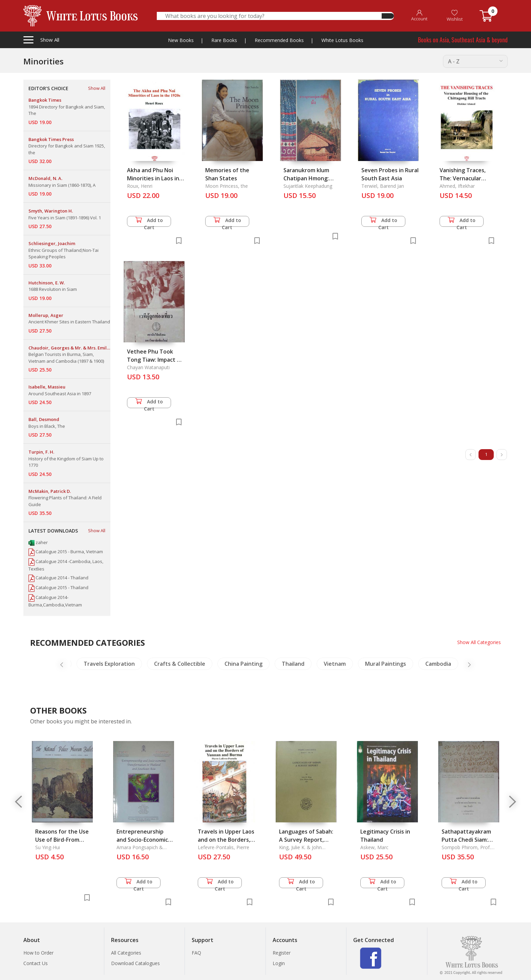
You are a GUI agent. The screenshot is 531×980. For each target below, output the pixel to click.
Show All (97, 88)
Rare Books (224, 40)
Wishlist (455, 16)
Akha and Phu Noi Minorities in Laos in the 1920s (153, 178)
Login (279, 963)
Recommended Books (279, 40)
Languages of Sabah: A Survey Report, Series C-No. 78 (306, 840)
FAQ (196, 953)
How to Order (38, 953)
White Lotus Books (342, 40)
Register (282, 953)
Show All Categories (479, 642)
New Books (181, 40)
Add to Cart (149, 222)
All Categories (126, 953)
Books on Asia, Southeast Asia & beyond (463, 40)
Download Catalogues (135, 963)
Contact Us (36, 963)
